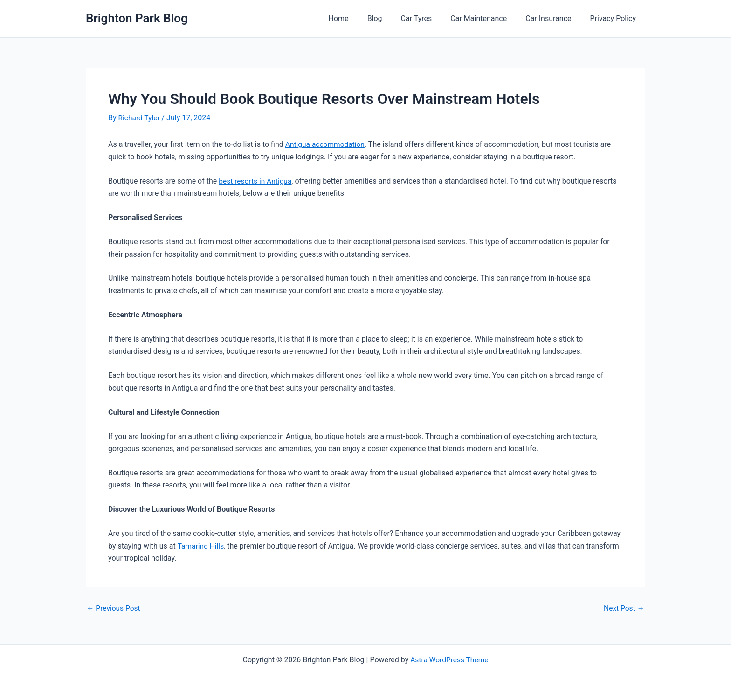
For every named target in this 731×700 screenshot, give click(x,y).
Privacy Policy (615, 18)
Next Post (623, 608)
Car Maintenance (488, 18)
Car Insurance (554, 18)
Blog (392, 18)
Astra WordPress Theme (449, 659)
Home (359, 18)
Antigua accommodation (326, 144)
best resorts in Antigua (256, 181)
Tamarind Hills (201, 546)
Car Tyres (430, 18)
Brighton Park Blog (137, 18)
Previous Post (114, 608)
